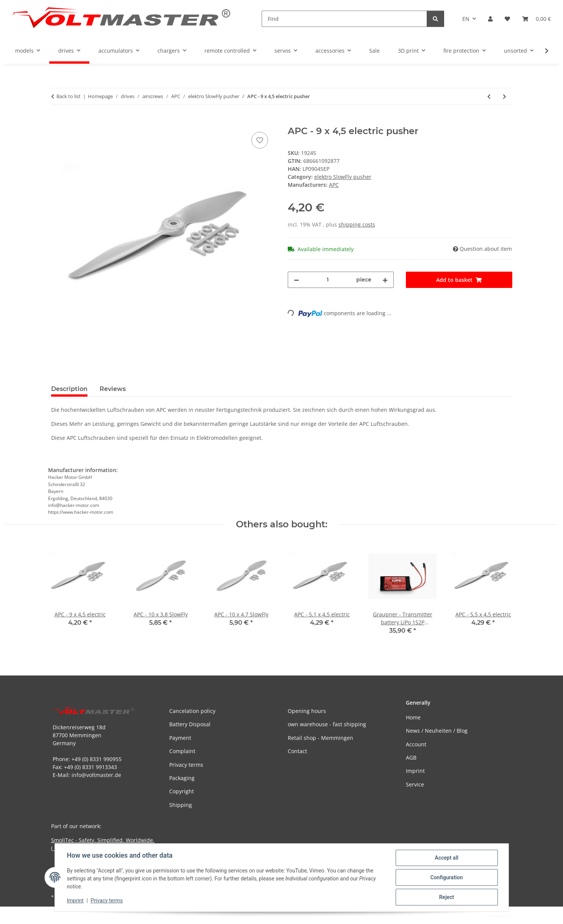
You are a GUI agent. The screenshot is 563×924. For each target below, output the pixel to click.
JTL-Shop (524, 916)
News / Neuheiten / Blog (437, 731)
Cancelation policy (192, 711)
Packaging (182, 778)
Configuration (447, 877)
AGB (411, 757)
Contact (297, 751)
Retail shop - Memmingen (320, 738)
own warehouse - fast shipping (327, 724)
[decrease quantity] (296, 280)
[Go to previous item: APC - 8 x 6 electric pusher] (489, 96)
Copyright (182, 791)
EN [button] (466, 19)
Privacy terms (107, 901)
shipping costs (357, 224)
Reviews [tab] (113, 389)
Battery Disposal (190, 724)
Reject (447, 897)
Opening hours (307, 711)
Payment (180, 738)
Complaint (182, 751)
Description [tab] (69, 389)
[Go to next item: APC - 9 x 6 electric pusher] (505, 96)
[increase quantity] (385, 280)
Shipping (181, 805)
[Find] (344, 19)
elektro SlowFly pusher (343, 177)
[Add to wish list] (260, 140)
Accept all (446, 858)
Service (415, 784)
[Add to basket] (57, 122)
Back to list (69, 96)
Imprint (75, 901)
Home (413, 717)
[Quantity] (328, 280)
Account (416, 744)
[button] (490, 19)
